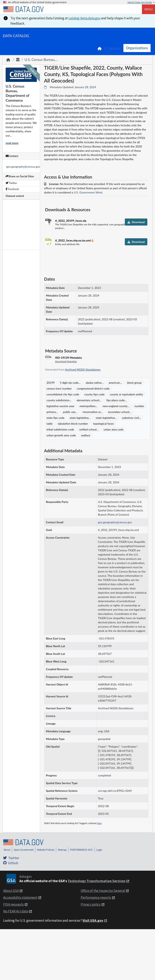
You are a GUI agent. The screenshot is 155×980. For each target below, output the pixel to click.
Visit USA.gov (93, 920)
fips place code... (116, 400)
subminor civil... (132, 418)
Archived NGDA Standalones (83, 369)
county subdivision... (59, 400)
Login (99, 850)
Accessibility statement (20, 897)
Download (136, 222)
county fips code (95, 394)
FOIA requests (13, 904)
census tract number (59, 388)
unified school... (89, 429)
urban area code (114, 429)
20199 (51, 383)
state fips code (55, 418)
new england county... (116, 406)
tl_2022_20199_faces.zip (71, 221)
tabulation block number (73, 424)
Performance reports (96, 897)
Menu (148, 9)
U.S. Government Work (88, 192)
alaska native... (95, 383)
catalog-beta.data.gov (84, 18)
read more (12, 143)
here (99, 823)
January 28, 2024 (85, 87)
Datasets (114, 48)
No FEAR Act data (16, 911)
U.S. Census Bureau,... (41, 60)
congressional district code (93, 388)
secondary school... (120, 412)
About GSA (11, 891)
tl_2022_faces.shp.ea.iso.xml (73, 240)
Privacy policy (91, 904)
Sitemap (62, 850)
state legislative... (80, 418)
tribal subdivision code (60, 429)
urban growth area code (61, 435)
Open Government (24, 850)
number (139, 406)
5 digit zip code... (70, 383)
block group (134, 383)
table (50, 424)
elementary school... (89, 400)
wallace (85, 435)
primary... (52, 412)
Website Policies (46, 850)
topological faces (103, 424)
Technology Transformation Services (97, 881)
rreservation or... (93, 412)
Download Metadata (66, 361)
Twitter (11, 183)
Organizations (137, 48)
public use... (70, 412)
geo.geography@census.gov (23, 167)
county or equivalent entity (126, 394)
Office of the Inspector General (103, 891)
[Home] (23, 9)
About (7, 850)
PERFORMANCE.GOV (81, 850)
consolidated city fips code (63, 394)
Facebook (12, 189)
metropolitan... (88, 406)
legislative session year (60, 406)
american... (115, 383)
